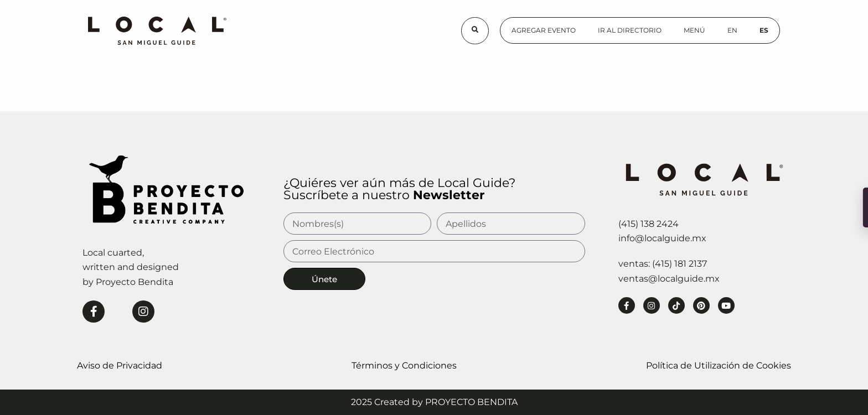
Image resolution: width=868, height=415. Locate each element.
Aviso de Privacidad (120, 365)
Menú (694, 30)
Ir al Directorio (630, 30)
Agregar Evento (544, 30)
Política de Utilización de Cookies (719, 365)
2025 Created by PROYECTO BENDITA (434, 402)
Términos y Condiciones (404, 365)
